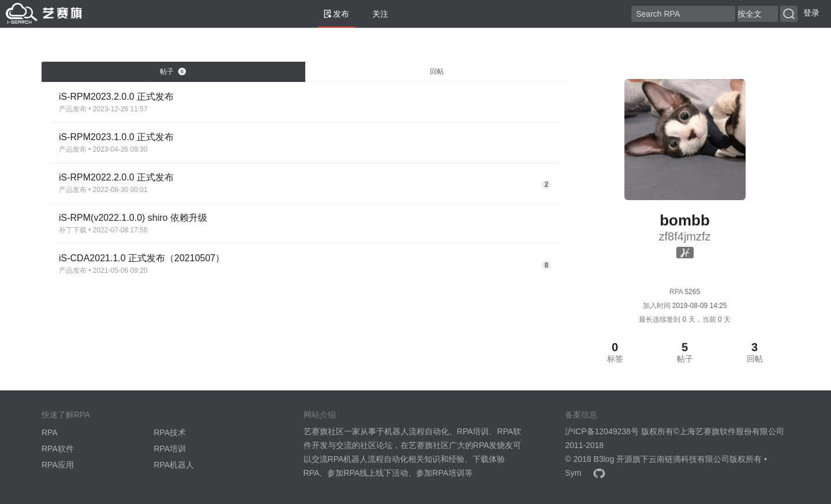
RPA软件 (58, 449)
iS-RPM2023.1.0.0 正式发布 (116, 137)
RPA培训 (170, 449)
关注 (376, 14)
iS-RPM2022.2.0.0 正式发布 (116, 177)
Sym (573, 473)
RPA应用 (58, 465)
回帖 (437, 72)
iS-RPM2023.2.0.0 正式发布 (116, 97)
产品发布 (73, 109)
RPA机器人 (174, 465)
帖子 (173, 72)
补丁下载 (73, 230)
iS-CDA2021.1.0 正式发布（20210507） (142, 258)
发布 (336, 14)
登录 (811, 13)
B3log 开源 (613, 459)
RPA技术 (170, 432)
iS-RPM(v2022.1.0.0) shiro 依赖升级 (133, 218)
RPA (50, 432)
